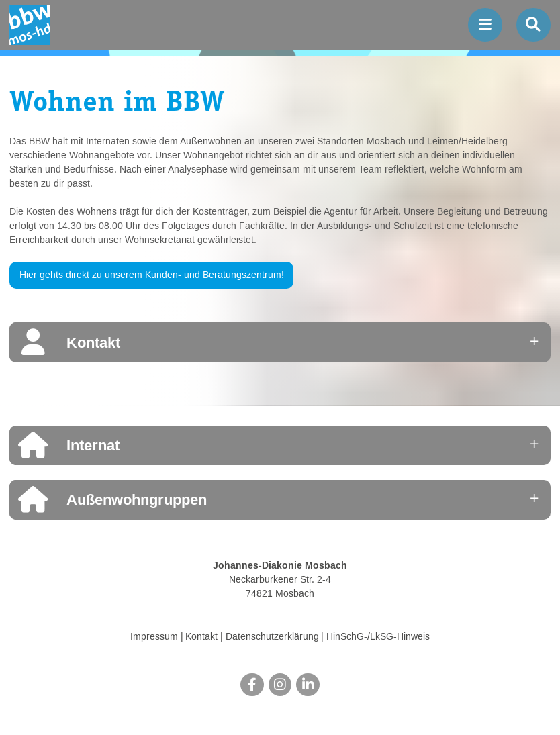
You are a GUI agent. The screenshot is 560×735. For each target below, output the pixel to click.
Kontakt (201, 637)
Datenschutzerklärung (272, 637)
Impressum (154, 637)
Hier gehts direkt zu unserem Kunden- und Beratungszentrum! (152, 275)
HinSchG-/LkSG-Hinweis (378, 637)
